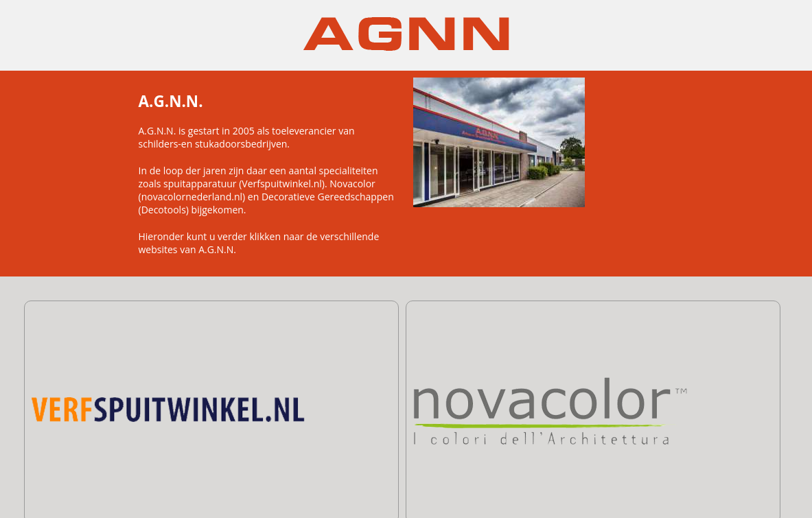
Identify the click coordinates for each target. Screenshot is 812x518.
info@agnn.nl (573, 487)
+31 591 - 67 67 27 (456, 487)
